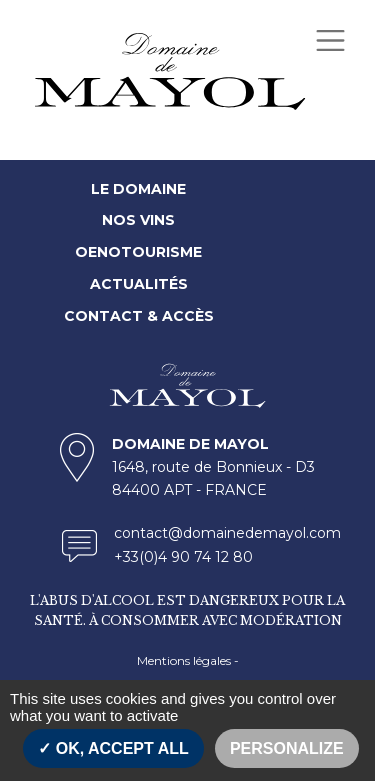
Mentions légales (184, 660)
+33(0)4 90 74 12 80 (183, 557)
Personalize (287, 748)
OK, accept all (113, 748)
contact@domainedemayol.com (227, 533)
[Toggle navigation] (330, 40)
